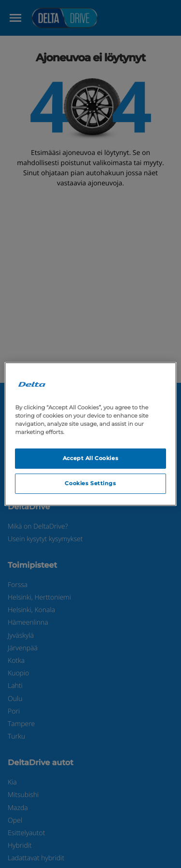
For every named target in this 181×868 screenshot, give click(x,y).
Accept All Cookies (90, 458)
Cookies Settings (90, 483)
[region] (90, 434)
